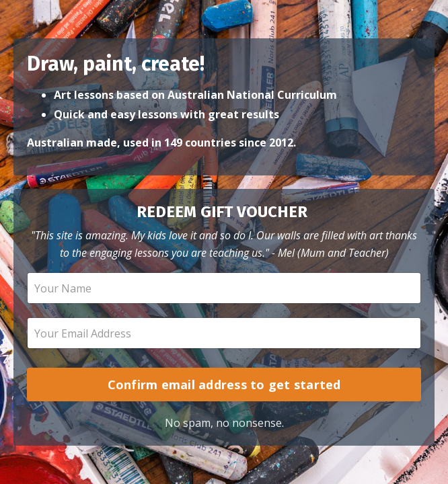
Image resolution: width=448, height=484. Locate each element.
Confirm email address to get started (224, 385)
